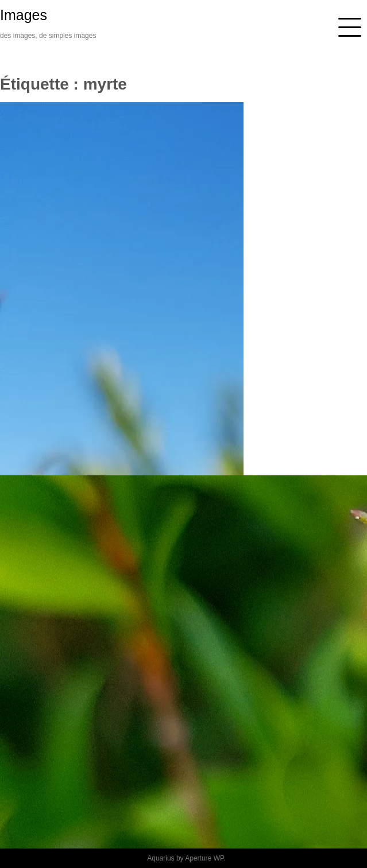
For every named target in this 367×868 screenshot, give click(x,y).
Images (24, 15)
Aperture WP (204, 858)
